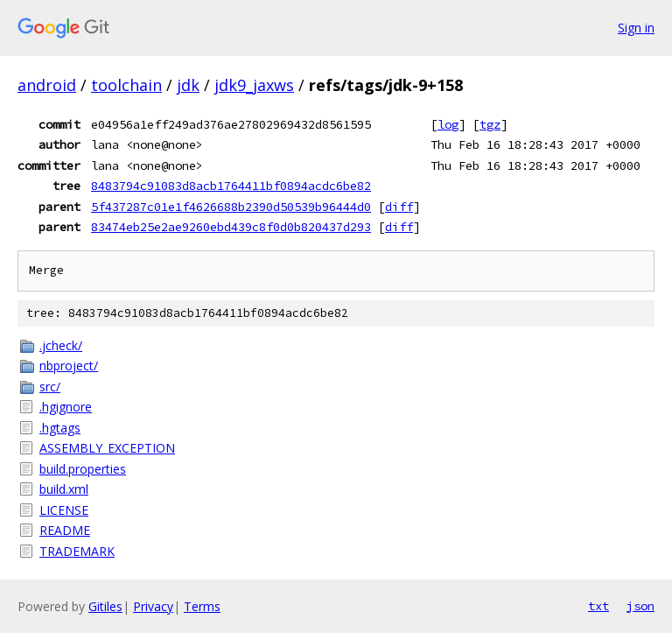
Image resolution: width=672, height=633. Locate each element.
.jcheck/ (61, 345)
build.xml (64, 489)
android (47, 85)
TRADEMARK (77, 551)
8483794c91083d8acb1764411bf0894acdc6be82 (231, 186)
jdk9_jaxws (254, 85)
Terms (202, 606)
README (65, 530)
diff (399, 207)
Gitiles (105, 606)
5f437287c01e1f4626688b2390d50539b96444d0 (231, 207)
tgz (490, 124)
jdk (188, 85)
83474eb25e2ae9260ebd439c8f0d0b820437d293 (231, 227)
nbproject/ (69, 366)
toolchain (126, 85)
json (640, 606)
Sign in (636, 28)
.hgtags (60, 428)
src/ (50, 387)
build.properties (83, 469)
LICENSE (64, 510)
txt (598, 606)
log (448, 124)
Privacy (153, 606)
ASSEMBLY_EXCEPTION (107, 448)
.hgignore (66, 407)
